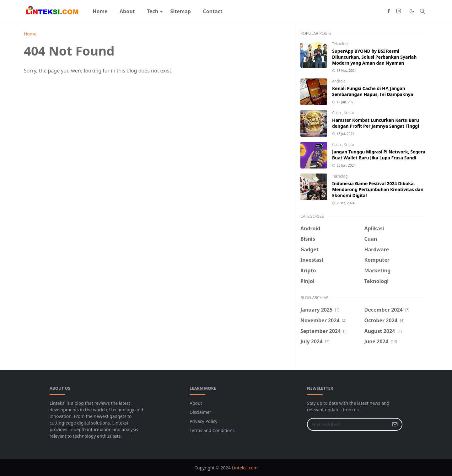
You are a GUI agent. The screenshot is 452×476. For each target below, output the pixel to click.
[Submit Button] (395, 424)
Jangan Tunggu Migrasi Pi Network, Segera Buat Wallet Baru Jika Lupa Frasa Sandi (379, 155)
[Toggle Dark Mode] (412, 11)
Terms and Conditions (212, 430)
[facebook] (389, 11)
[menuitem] (100, 11)
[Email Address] (348, 424)
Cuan (337, 113)
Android (339, 81)
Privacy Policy (203, 421)
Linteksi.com (245, 468)
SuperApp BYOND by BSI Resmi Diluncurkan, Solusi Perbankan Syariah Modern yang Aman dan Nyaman (374, 57)
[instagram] (399, 11)
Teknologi (340, 44)
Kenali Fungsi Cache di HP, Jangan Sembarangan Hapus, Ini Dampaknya (373, 91)
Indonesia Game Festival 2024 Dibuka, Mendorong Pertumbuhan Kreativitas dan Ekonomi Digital (378, 189)
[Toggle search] (422, 11)
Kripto (349, 113)
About (196, 403)
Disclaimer (200, 412)
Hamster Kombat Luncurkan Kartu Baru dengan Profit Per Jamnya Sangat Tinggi (376, 123)
